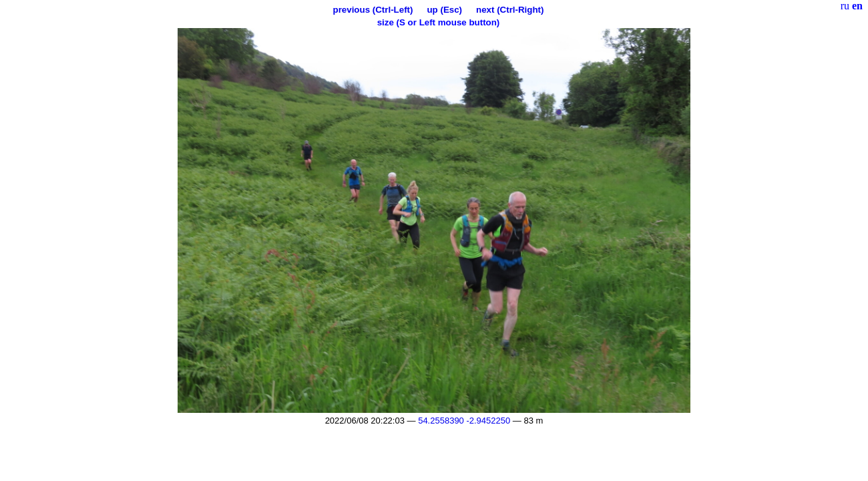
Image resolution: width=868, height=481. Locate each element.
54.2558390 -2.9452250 (464, 421)
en (857, 6)
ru (845, 6)
